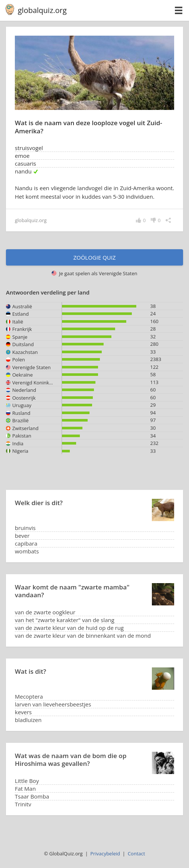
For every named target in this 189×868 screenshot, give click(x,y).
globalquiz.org (42, 10)
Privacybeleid (105, 854)
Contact (136, 854)
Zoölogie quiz (94, 257)
